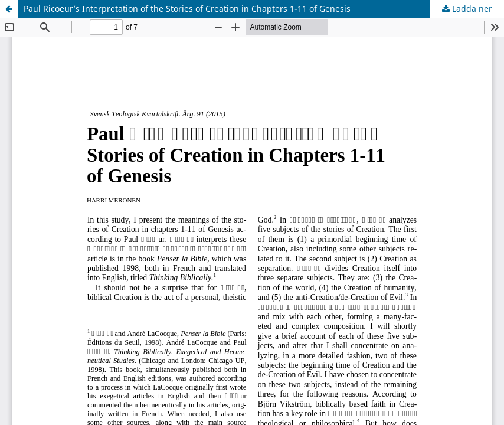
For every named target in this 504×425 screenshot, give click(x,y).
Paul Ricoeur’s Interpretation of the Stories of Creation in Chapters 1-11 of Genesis (187, 9)
